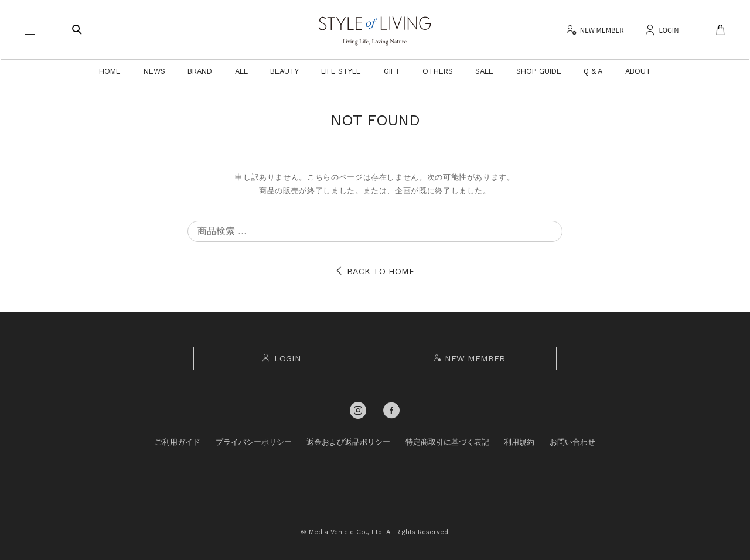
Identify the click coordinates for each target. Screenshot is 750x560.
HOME (110, 71)
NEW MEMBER (469, 358)
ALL (241, 71)
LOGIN (281, 358)
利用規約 (519, 442)
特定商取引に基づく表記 (447, 442)
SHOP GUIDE (539, 71)
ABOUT (638, 71)
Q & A (593, 71)
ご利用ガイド (178, 442)
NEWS (154, 71)
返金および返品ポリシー (348, 442)
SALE (484, 71)
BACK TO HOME (375, 271)
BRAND (200, 71)
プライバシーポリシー (254, 442)
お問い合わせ (572, 442)
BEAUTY (284, 71)
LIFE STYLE (341, 71)
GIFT (392, 71)
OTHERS (438, 71)
